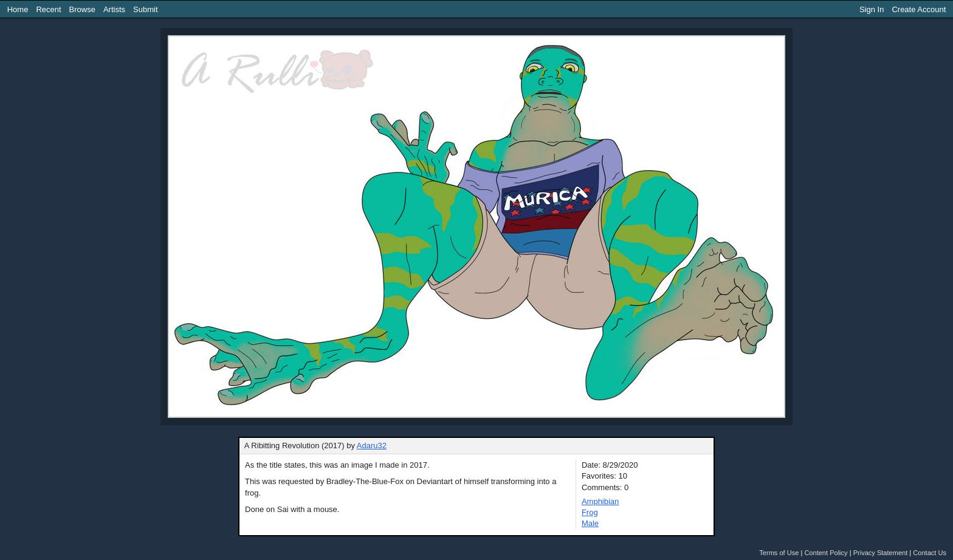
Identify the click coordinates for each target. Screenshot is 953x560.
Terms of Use (779, 553)
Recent (48, 9)
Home (18, 9)
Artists (114, 9)
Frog (590, 512)
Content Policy (826, 553)
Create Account (919, 9)
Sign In (872, 9)
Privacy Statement (881, 553)
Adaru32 (372, 446)
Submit (145, 9)
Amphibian (600, 501)
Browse (82, 9)
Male (590, 523)
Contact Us (930, 553)
